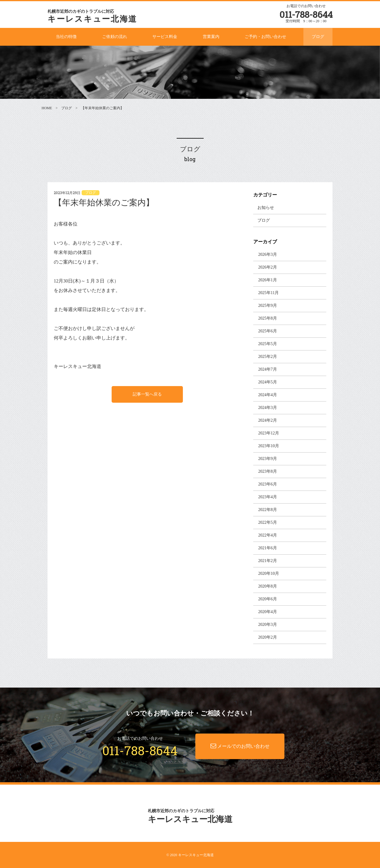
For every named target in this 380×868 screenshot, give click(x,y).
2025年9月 (268, 306)
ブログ (66, 108)
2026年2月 (268, 267)
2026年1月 (268, 280)
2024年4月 (268, 395)
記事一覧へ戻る (147, 394)
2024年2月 (268, 420)
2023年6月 (268, 484)
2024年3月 (268, 408)
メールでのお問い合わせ (240, 746)
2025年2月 (268, 357)
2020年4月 (268, 612)
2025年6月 (268, 331)
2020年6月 (268, 599)
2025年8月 (268, 318)
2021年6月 (268, 548)
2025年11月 (269, 293)
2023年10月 (269, 446)
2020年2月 (268, 637)
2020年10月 (269, 573)
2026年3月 (268, 254)
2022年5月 (268, 522)
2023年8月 (268, 471)
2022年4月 (268, 535)
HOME (47, 108)
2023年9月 (268, 459)
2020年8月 (268, 586)
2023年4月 (268, 497)
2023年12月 (269, 433)
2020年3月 (268, 625)
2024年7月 (268, 369)
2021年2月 (268, 561)
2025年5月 (268, 344)
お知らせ (266, 208)
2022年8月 (268, 510)
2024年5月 (268, 382)
